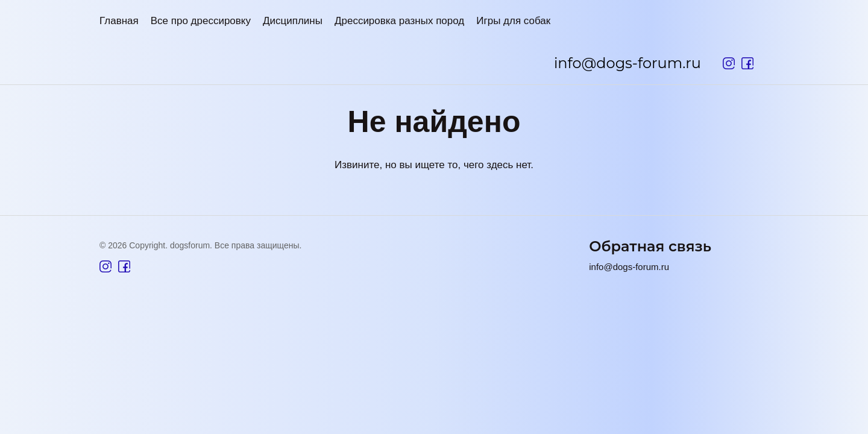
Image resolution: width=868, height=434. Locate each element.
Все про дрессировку (201, 21)
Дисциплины (293, 21)
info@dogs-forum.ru (627, 63)
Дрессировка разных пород (399, 21)
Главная (119, 21)
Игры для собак (513, 21)
